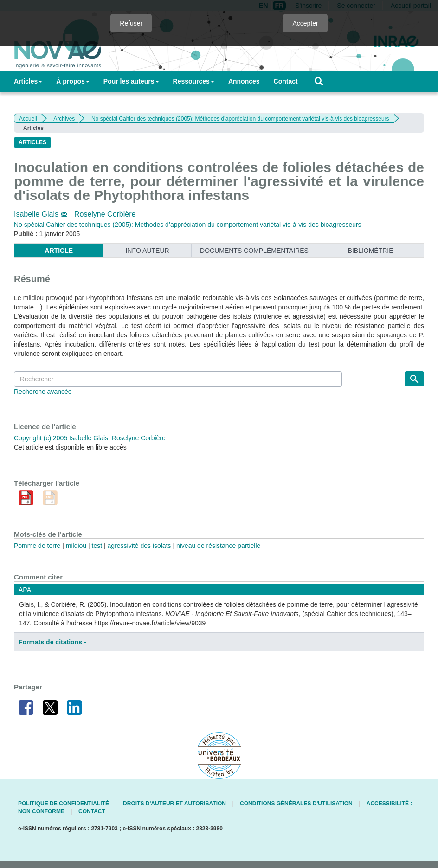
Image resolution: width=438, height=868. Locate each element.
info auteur (147, 251)
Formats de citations (53, 642)
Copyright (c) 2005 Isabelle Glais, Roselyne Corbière (90, 438)
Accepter (305, 23)
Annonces (244, 81)
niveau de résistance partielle (218, 546)
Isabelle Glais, (44, 214)
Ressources (194, 81)
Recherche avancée (43, 392)
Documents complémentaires (254, 251)
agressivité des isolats (139, 546)
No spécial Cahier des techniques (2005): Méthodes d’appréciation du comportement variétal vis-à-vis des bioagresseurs (240, 119)
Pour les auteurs (131, 81)
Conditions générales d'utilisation (296, 804)
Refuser (131, 23)
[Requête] (178, 379)
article (59, 251)
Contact (286, 81)
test (97, 546)
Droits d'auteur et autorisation (174, 804)
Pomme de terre (37, 546)
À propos (73, 81)
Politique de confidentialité (64, 804)
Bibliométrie (371, 251)
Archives (64, 119)
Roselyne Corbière (105, 214)
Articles (28, 81)
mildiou (76, 546)
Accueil (28, 119)
